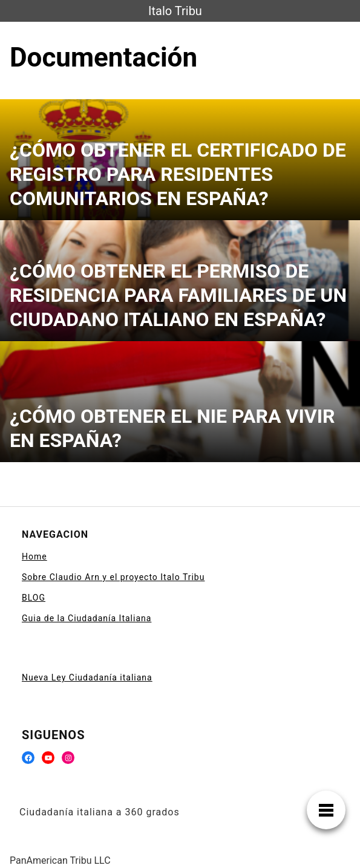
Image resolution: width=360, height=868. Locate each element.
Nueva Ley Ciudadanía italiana (87, 677)
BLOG (34, 598)
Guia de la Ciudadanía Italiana (87, 618)
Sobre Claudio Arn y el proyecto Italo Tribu (113, 577)
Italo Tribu (175, 11)
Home (34, 556)
